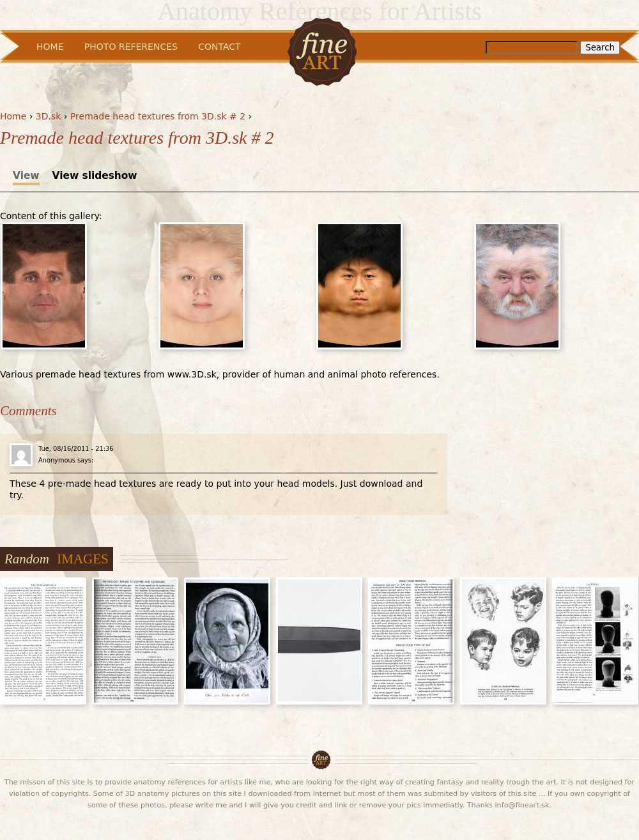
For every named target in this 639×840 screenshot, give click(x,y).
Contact (219, 47)
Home (13, 116)
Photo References (131, 47)
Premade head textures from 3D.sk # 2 (158, 116)
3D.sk (49, 116)
